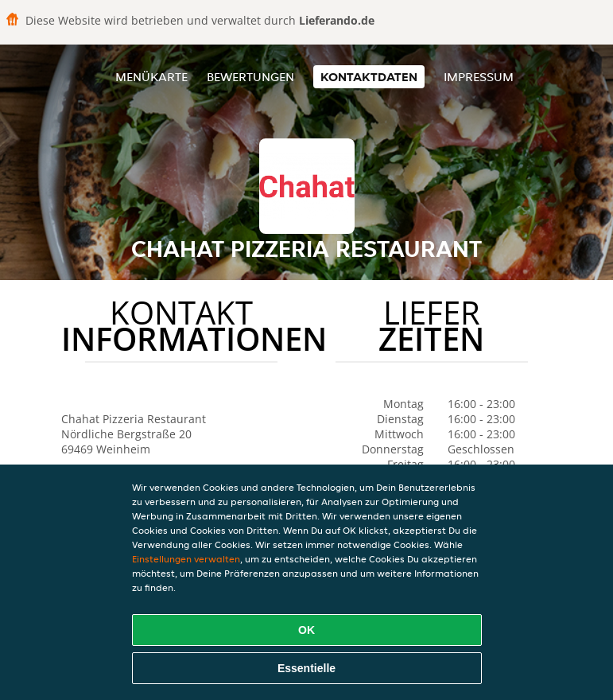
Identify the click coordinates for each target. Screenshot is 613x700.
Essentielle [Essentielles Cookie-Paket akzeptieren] (306, 668)
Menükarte (151, 77)
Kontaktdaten (369, 77)
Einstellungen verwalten (186, 559)
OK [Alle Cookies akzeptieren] (306, 630)
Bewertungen (250, 77)
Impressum (479, 77)
